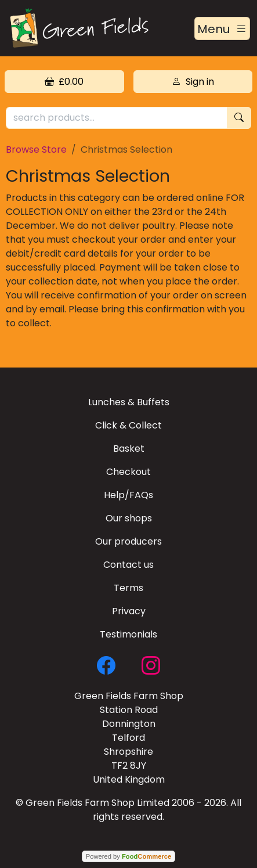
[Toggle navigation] (222, 28)
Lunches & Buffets (129, 402)
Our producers (128, 541)
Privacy (129, 611)
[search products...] (117, 118)
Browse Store (36, 150)
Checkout (128, 472)
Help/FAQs (128, 495)
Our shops (129, 518)
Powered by (128, 856)
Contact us (128, 565)
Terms (128, 588)
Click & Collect (128, 425)
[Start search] (239, 118)
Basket (129, 449)
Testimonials (128, 634)
